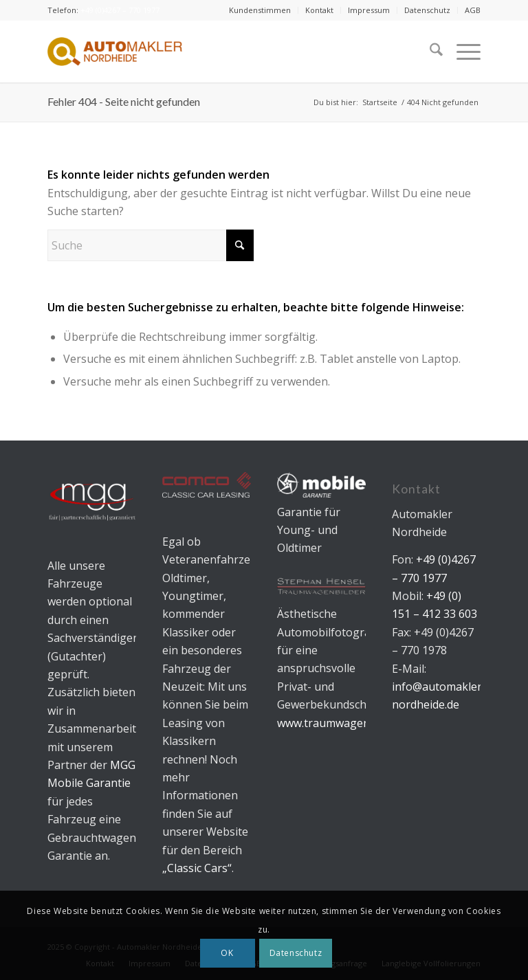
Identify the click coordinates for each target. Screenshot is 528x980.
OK (227, 953)
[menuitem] (260, 10)
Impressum (369, 10)
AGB (473, 10)
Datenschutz (427, 10)
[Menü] (462, 52)
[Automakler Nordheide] (115, 52)
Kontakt (319, 10)
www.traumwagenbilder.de (345, 723)
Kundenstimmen (260, 10)
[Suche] (429, 52)
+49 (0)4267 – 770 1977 (120, 10)
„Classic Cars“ (197, 868)
